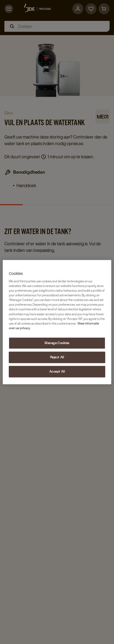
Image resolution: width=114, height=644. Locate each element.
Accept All (57, 371)
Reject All (57, 357)
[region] (57, 322)
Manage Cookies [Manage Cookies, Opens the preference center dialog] (57, 343)
